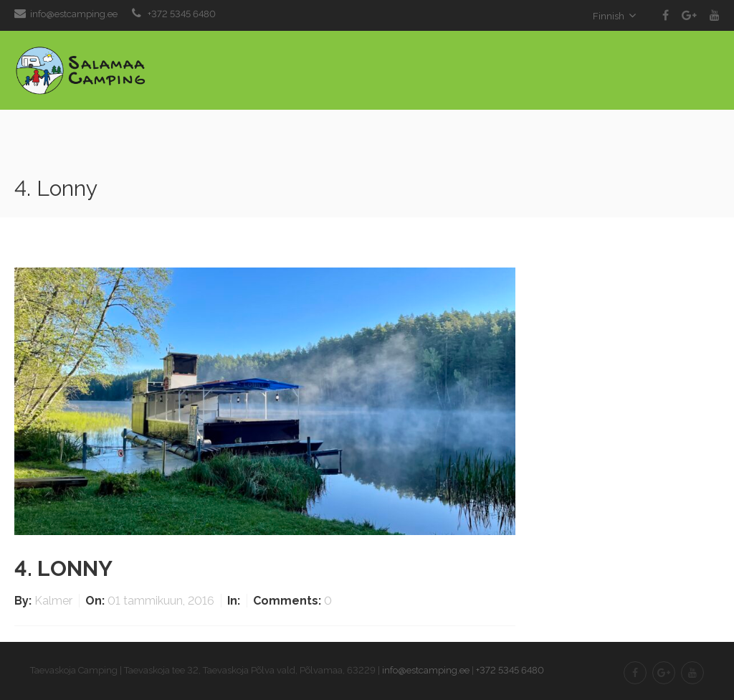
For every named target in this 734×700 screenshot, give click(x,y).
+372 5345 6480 (182, 14)
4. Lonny (63, 568)
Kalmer (55, 601)
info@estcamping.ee (74, 14)
